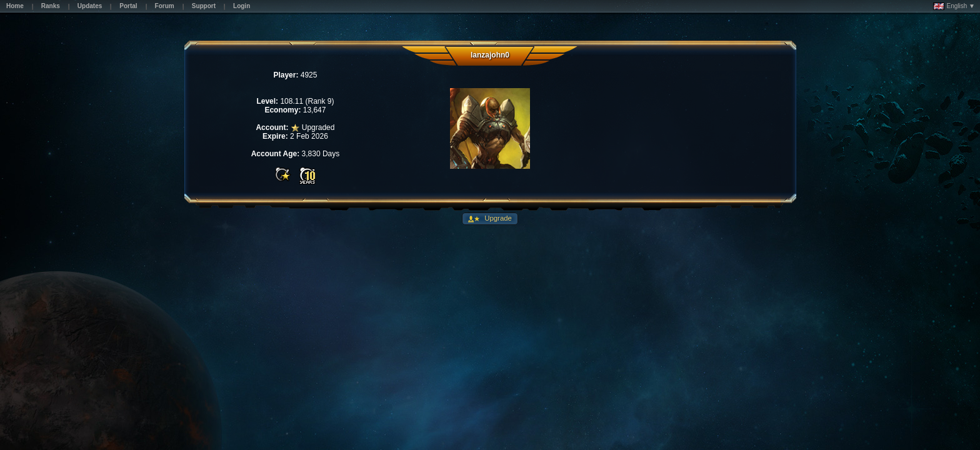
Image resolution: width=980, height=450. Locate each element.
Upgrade (497, 218)
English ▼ (954, 6)
